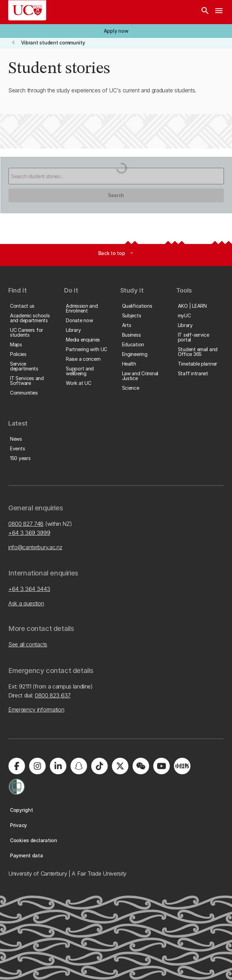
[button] (116, 31)
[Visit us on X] (120, 766)
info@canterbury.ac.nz (35, 547)
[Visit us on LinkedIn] (58, 766)
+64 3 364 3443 (29, 589)
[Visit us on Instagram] (37, 766)
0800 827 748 (26, 524)
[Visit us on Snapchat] (79, 766)
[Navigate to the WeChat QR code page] (141, 766)
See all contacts (28, 644)
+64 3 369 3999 (29, 533)
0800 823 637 (53, 695)
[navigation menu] (219, 12)
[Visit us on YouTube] (161, 766)
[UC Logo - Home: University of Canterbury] (27, 10)
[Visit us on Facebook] (17, 766)
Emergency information (36, 710)
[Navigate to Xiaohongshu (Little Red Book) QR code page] (182, 766)
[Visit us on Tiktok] (99, 766)
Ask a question (26, 603)
